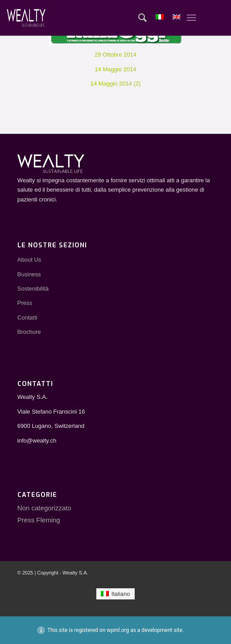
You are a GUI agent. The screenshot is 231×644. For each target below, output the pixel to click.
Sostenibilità (33, 289)
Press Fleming (39, 520)
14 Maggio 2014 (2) (116, 84)
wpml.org (118, 630)
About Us (29, 260)
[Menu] (192, 18)
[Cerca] (138, 18)
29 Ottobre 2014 (115, 55)
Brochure (29, 332)
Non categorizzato (44, 508)
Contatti (27, 318)
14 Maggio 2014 (115, 69)
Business (29, 274)
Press (25, 303)
